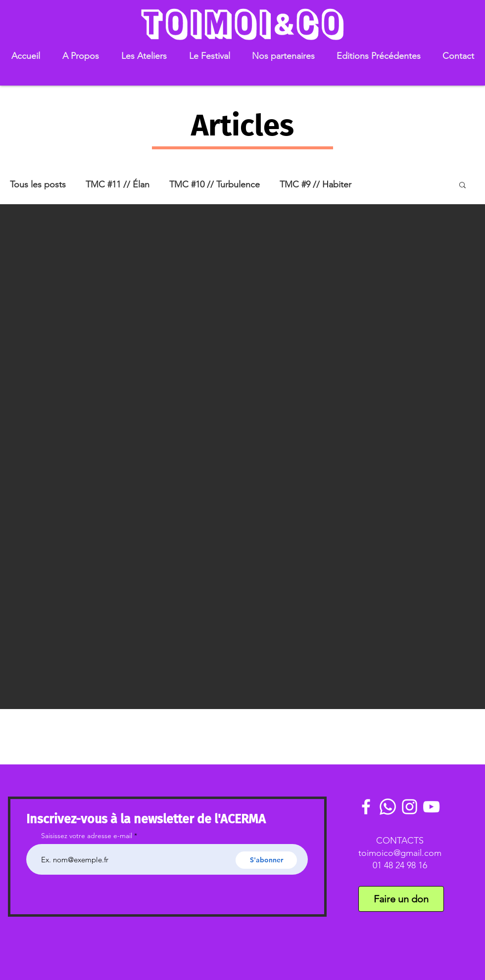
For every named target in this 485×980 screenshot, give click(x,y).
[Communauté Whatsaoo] (388, 807)
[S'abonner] (266, 860)
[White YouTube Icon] (431, 807)
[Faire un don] (401, 899)
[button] (80, 56)
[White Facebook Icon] (366, 807)
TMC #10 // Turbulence (215, 184)
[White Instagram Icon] (410, 807)
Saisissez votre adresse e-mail (87, 836)
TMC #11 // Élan (118, 184)
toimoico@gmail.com (400, 853)
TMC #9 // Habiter (315, 184)
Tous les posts (38, 184)
